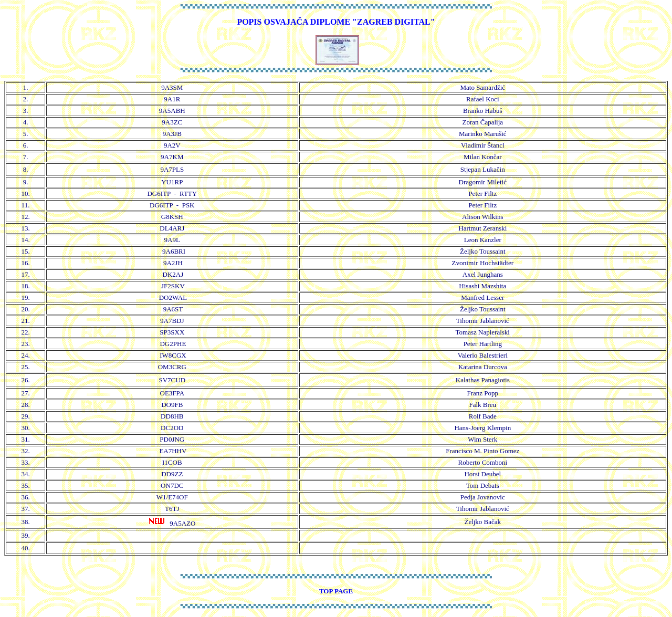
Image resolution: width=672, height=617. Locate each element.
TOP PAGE (336, 591)
